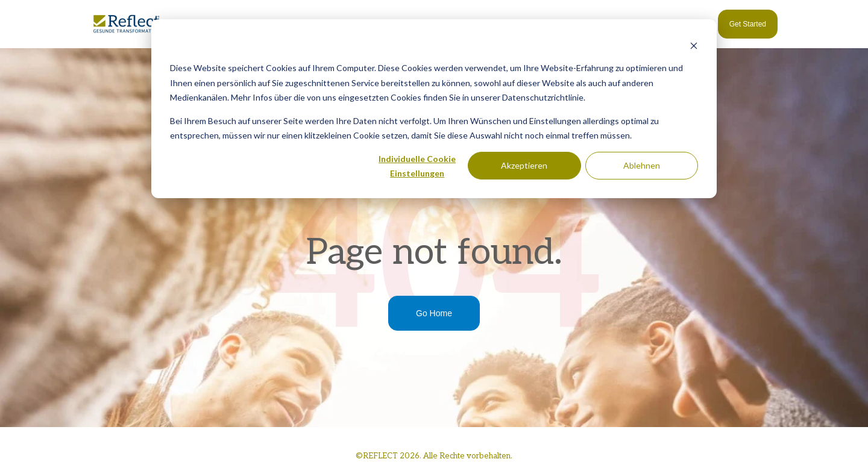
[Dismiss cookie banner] (694, 45)
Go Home (434, 313)
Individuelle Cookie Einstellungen (417, 166)
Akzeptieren (524, 165)
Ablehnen (642, 165)
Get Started (748, 24)
